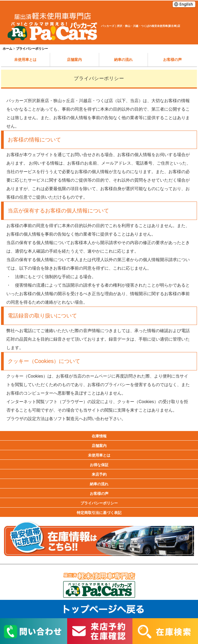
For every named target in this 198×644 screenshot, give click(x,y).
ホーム (7, 49)
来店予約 (99, 474)
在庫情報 (99, 436)
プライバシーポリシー (99, 503)
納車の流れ (123, 60)
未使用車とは (25, 60)
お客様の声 (172, 60)
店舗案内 (74, 60)
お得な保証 (99, 465)
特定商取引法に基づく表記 (99, 513)
